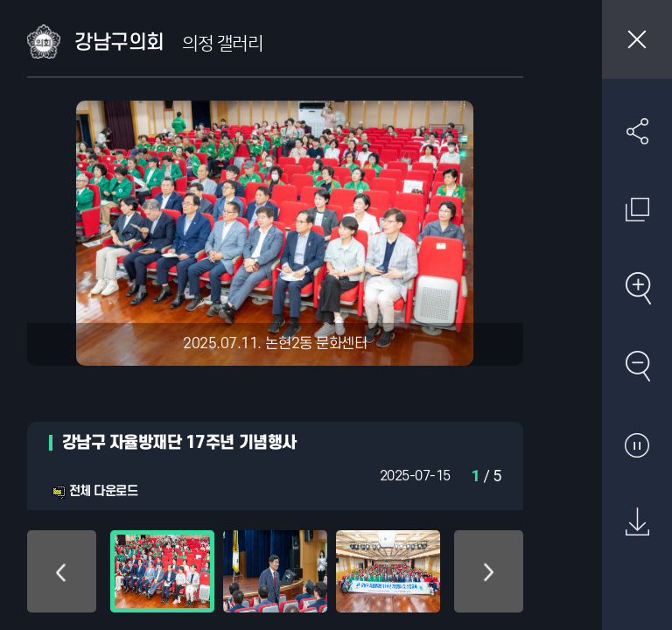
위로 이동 (62, 571)
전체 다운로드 (94, 491)
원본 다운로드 (637, 522)
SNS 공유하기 (637, 131)
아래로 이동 (489, 571)
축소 (637, 366)
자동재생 (637, 444)
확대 (637, 288)
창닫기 (637, 39)
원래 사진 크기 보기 (637, 209)
